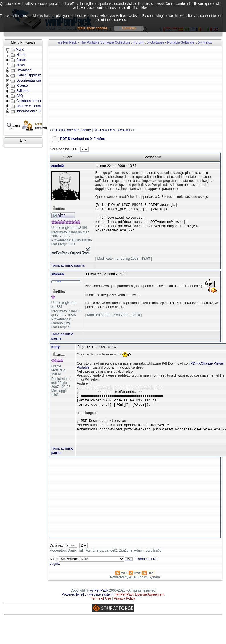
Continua (129, 28)
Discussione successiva (112, 130)
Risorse (22, 86)
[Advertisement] (129, 87)
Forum (21, 60)
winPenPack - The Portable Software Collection (94, 42)
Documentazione (29, 80)
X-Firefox (205, 42)
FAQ (20, 96)
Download (24, 70)
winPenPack (99, 599)
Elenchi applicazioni (31, 75)
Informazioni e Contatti (33, 111)
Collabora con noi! (30, 101)
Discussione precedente (73, 130)
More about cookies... (94, 28)
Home (21, 55)
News (20, 65)
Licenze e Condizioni (32, 106)
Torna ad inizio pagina (68, 269)
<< (74, 149)
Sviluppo (23, 91)
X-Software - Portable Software (171, 42)
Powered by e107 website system (87, 603)
